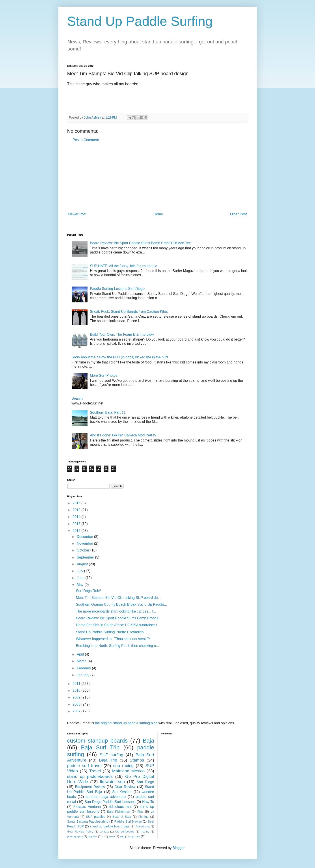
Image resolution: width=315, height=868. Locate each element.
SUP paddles (96, 817)
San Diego (145, 782)
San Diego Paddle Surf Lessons (110, 802)
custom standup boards (98, 741)
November (85, 543)
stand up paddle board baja (110, 826)
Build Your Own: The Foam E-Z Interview (122, 334)
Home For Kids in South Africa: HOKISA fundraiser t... (118, 625)
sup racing (123, 766)
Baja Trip (108, 760)
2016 (77, 503)
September (86, 557)
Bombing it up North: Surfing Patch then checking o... (117, 646)
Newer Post (77, 214)
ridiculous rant (120, 807)
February (84, 668)
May (81, 585)
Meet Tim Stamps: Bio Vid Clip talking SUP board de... (118, 598)
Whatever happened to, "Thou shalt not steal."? (113, 639)
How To (148, 802)
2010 (77, 690)
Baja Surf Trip (100, 747)
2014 (77, 517)
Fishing (144, 817)
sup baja (135, 836)
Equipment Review (90, 787)
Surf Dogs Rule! (88, 591)
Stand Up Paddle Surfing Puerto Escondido (110, 632)
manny (145, 832)
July (80, 571)
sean (112, 836)
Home (158, 214)
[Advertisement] (158, 177)
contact (104, 832)
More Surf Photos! (104, 375)
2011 (77, 684)
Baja (148, 741)
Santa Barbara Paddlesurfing (88, 821)
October (83, 550)
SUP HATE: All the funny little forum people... (125, 266)
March (82, 661)
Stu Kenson (122, 792)
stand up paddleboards (90, 776)
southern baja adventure (106, 797)
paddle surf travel (84, 766)
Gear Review (125, 787)
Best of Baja (122, 817)
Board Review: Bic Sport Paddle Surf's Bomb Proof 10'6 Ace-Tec (140, 243)
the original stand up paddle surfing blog (126, 723)
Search (77, 398)
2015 (77, 510)
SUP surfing (111, 755)
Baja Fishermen (119, 812)
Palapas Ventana (87, 807)
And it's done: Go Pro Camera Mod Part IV (123, 435)
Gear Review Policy (80, 832)
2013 (77, 524)
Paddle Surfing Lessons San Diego (117, 289)
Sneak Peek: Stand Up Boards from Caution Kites (129, 312)
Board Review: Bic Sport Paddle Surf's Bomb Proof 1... (119, 618)
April (81, 654)
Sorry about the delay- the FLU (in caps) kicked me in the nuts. (121, 357)
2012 (77, 531)
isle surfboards (125, 832)
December (85, 537)
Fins (140, 812)
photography (75, 836)
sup (122, 836)
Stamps (137, 760)
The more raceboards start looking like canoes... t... (116, 611)
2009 (77, 697)
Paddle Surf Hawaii (128, 821)
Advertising (143, 826)
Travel (95, 771)
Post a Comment (86, 140)
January (83, 675)
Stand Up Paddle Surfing (140, 21)
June (81, 578)
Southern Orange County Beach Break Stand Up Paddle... (121, 604)
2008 (77, 704)
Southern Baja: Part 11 (108, 413)
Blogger (179, 848)
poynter (92, 836)
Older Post (239, 214)
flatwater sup (112, 782)
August (83, 564)
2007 (77, 711)
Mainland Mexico (128, 771)
